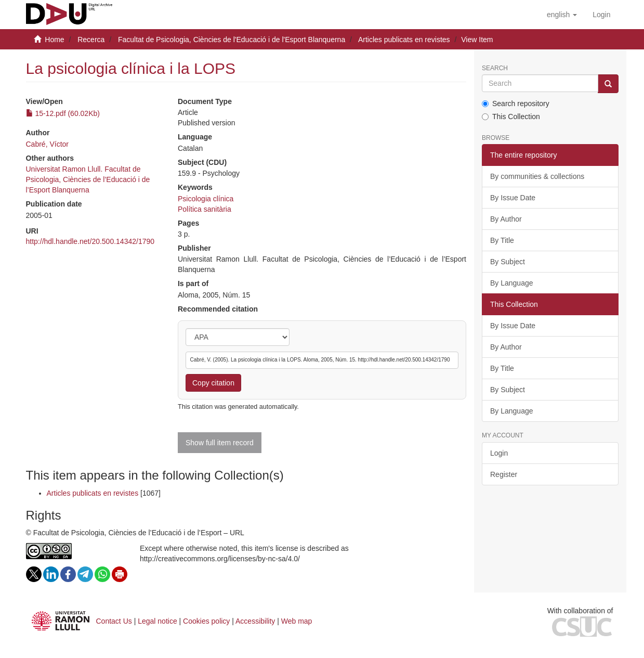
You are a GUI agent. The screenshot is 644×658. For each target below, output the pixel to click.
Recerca (91, 40)
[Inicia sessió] (601, 15)
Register (504, 474)
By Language (512, 283)
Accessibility (255, 621)
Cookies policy (206, 621)
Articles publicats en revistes (404, 40)
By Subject (508, 262)
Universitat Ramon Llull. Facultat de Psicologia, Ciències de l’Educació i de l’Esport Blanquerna (88, 179)
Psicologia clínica (206, 199)
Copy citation (213, 383)
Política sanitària (205, 209)
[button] (562, 15)
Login (499, 453)
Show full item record (220, 443)
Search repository (516, 104)
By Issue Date (513, 198)
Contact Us (114, 621)
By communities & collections (537, 176)
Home (54, 40)
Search (495, 68)
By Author (506, 219)
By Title (502, 240)
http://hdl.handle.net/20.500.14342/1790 (90, 241)
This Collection (511, 117)
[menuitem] (601, 15)
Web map (297, 621)
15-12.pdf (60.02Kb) (63, 113)
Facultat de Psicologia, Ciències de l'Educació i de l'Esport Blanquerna (232, 40)
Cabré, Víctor (47, 144)
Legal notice (157, 621)
